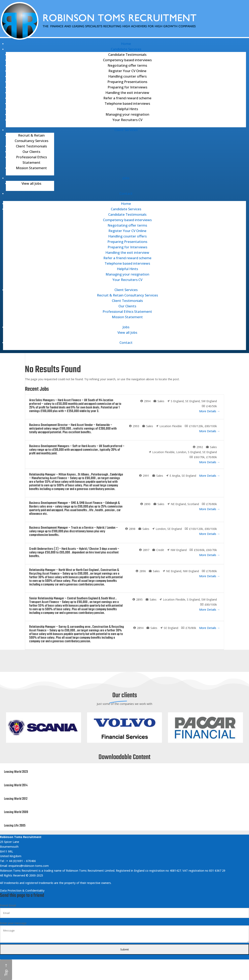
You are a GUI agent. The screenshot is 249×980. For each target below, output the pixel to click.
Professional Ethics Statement (127, 311)
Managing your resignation (127, 114)
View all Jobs (31, 183)
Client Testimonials (31, 146)
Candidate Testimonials (127, 54)
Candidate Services (126, 49)
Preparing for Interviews (127, 87)
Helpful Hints (127, 109)
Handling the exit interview (127, 93)
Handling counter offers (127, 76)
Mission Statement (31, 168)
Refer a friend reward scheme (127, 98)
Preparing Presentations (127, 82)
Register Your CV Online (127, 71)
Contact (126, 193)
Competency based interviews (127, 60)
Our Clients (31, 152)
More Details (209, 411)
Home (126, 44)
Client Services (126, 130)
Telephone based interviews (127, 103)
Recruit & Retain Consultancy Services (127, 295)
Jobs (126, 178)
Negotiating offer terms (127, 65)
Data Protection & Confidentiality (23, 890)
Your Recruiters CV (127, 120)
